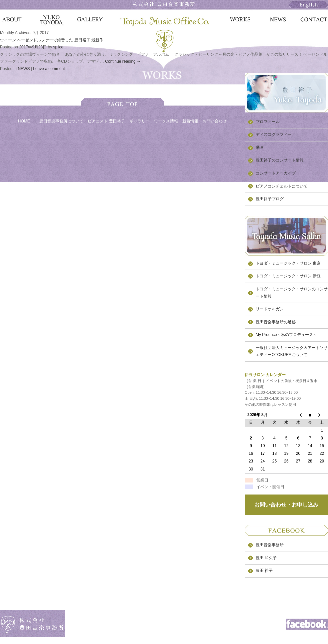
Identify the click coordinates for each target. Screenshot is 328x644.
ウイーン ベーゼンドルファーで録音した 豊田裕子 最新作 (52, 40)
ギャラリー (139, 121)
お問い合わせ (215, 121)
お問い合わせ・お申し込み (286, 505)
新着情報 (190, 121)
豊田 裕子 (264, 571)
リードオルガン (270, 309)
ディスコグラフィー (274, 134)
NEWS (24, 69)
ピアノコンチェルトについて (282, 186)
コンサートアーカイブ (276, 173)
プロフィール (268, 122)
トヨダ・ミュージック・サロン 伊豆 (288, 276)
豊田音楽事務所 (270, 545)
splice (58, 47)
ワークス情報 (166, 121)
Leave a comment (49, 69)
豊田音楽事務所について (61, 121)
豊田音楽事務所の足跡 (276, 322)
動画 (260, 147)
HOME (24, 121)
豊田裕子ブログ (270, 199)
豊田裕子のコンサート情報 (280, 160)
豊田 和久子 (266, 558)
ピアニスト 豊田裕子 (106, 121)
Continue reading (123, 61)
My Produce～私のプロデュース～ (286, 335)
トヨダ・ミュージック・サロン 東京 (288, 263)
